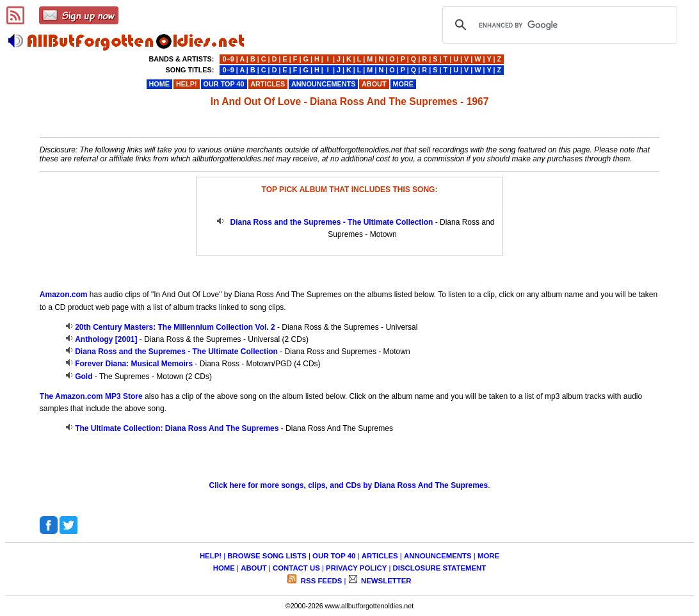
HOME (224, 568)
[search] (558, 25)
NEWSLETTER (385, 581)
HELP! (211, 556)
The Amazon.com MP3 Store (91, 396)
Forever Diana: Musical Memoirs (134, 364)
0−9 (228, 59)
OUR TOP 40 (334, 556)
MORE (488, 556)
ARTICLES (380, 556)
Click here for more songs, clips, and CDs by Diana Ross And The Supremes (348, 485)
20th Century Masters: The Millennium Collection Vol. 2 (175, 327)
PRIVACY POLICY (356, 568)
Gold (84, 377)
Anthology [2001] (106, 339)
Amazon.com (64, 295)
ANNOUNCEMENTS (438, 556)
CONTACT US (296, 568)
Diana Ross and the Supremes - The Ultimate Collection (332, 222)
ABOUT (254, 568)
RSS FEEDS (321, 581)
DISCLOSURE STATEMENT (440, 568)
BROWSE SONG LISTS (267, 556)
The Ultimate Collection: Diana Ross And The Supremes (177, 428)
